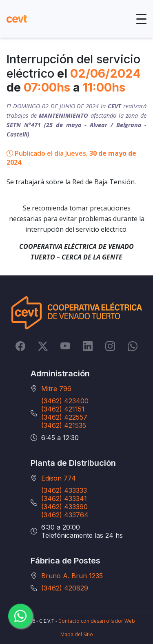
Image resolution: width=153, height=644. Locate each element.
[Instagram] (110, 346)
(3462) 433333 (64, 490)
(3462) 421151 (63, 409)
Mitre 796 (56, 389)
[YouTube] (65, 346)
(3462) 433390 (64, 507)
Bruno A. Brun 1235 (72, 576)
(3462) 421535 (64, 425)
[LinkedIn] (88, 346)
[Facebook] (20, 346)
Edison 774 (59, 478)
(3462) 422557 (64, 417)
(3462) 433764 (65, 515)
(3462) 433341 (64, 499)
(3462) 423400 (65, 401)
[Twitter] (43, 346)
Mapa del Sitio (77, 634)
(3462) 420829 (65, 588)
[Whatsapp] (133, 346)
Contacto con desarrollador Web (97, 621)
